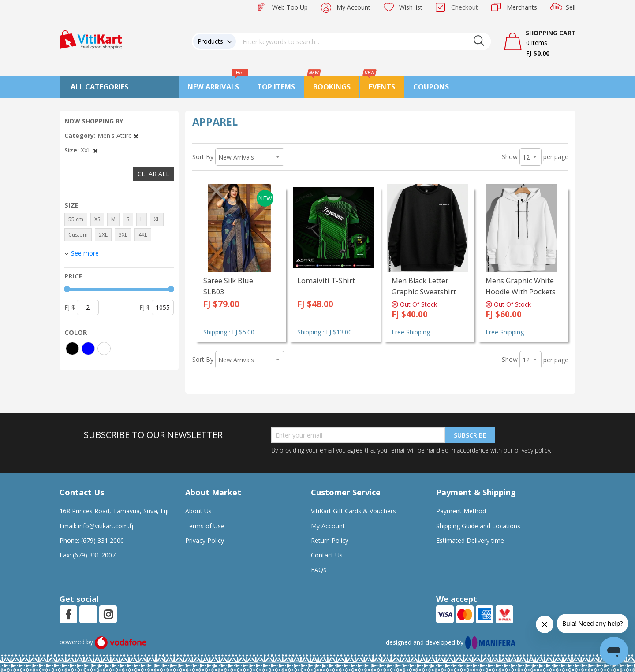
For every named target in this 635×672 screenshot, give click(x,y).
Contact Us (327, 555)
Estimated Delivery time (470, 540)
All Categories (99, 87)
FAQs (319, 570)
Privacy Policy (205, 540)
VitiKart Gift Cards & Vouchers (353, 511)
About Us (198, 511)
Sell (571, 7)
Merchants (522, 7)
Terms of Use (205, 526)
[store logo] (91, 39)
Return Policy (330, 540)
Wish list (411, 7)
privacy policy (532, 450)
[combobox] (363, 41)
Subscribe (470, 435)
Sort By (203, 157)
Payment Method (461, 511)
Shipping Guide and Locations (478, 526)
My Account (353, 7)
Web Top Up (290, 7)
